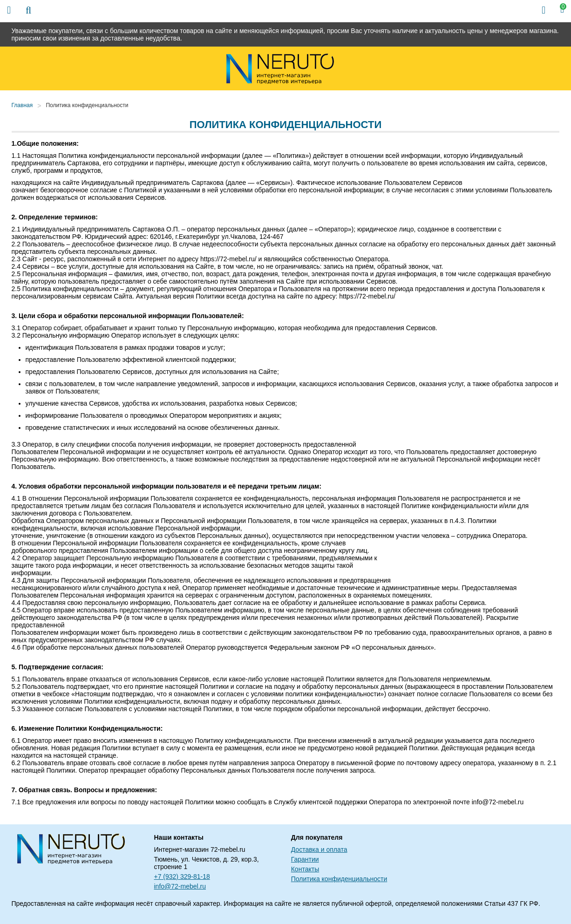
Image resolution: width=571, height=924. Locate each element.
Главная (22, 105)
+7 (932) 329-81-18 (182, 876)
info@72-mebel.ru (180, 886)
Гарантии (305, 859)
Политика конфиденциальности (87, 105)
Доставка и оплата (319, 849)
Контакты (305, 869)
